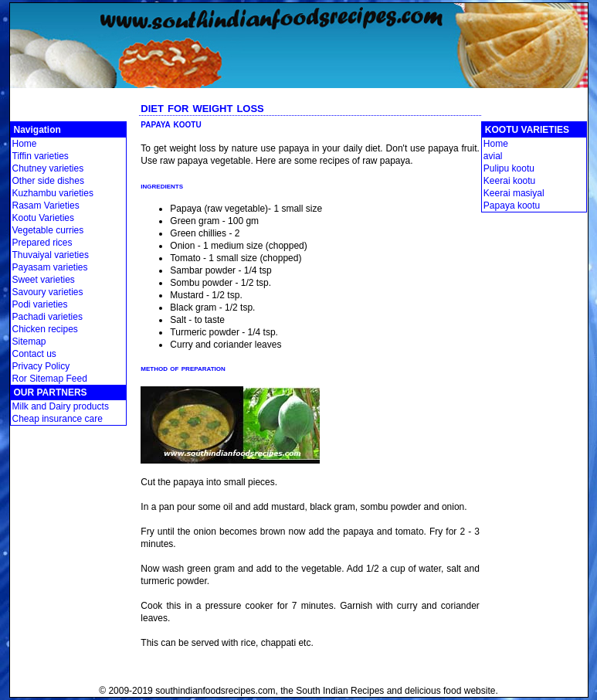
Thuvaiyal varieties (51, 255)
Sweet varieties (44, 280)
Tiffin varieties (41, 156)
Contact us (34, 354)
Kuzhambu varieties (53, 193)
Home (25, 144)
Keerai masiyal (514, 193)
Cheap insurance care (58, 419)
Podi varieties (40, 304)
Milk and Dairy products (61, 406)
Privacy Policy (41, 366)
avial (493, 156)
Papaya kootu (512, 206)
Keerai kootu (509, 181)
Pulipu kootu (509, 168)
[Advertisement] (299, 94)
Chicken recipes (45, 329)
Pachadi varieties (47, 317)
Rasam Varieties (46, 206)
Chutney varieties (48, 168)
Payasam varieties (50, 267)
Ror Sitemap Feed (50, 379)
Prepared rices (42, 243)
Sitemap (29, 342)
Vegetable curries (48, 230)
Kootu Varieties (44, 218)
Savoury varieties (48, 292)
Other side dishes (48, 181)
